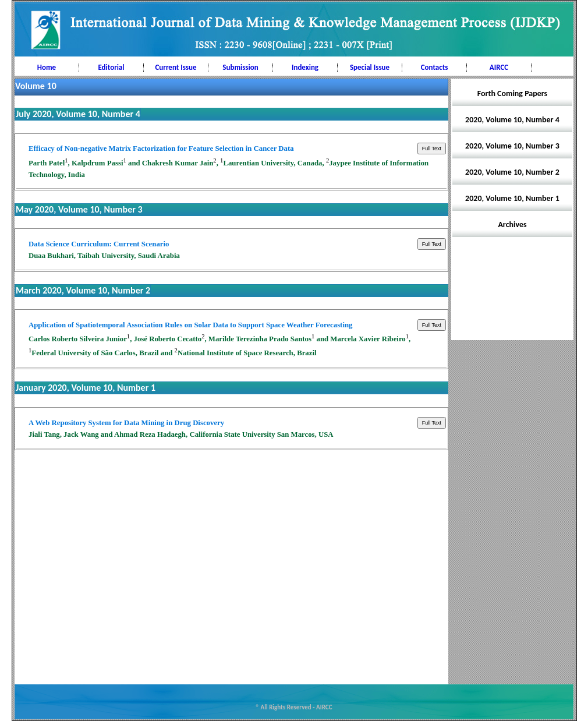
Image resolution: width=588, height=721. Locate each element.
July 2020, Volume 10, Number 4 (78, 114)
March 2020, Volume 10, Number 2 (83, 290)
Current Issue (176, 67)
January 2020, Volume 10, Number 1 (86, 388)
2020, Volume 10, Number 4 (512, 120)
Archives (512, 225)
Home (47, 67)
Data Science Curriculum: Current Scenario (99, 244)
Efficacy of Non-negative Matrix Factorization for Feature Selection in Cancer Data (161, 149)
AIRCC (499, 67)
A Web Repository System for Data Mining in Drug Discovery (126, 423)
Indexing (305, 67)
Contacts (435, 67)
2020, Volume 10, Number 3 (512, 146)
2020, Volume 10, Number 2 (512, 172)
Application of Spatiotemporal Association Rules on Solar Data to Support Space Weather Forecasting (190, 325)
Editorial (111, 67)
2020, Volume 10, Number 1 (512, 198)
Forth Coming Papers (512, 93)
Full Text (432, 149)
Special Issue (370, 67)
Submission (240, 67)
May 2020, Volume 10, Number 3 (79, 209)
